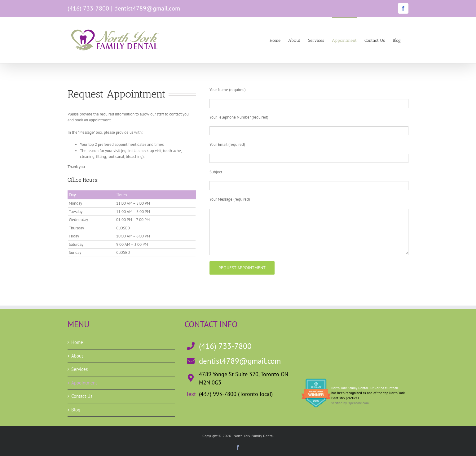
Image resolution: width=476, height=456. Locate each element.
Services (79, 369)
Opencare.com (358, 403)
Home (77, 342)
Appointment (84, 383)
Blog (76, 410)
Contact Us (82, 396)
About (77, 356)
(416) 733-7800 (88, 8)
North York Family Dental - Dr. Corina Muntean (365, 388)
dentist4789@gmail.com (147, 8)
